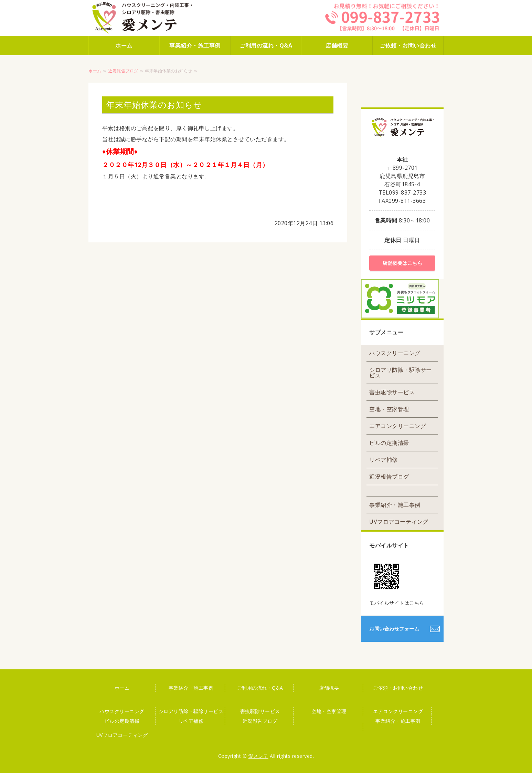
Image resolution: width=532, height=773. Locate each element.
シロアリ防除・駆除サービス (401, 373)
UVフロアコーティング (399, 522)
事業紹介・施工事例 (195, 45)
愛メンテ (258, 756)
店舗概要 (337, 45)
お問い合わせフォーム (394, 629)
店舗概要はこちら (402, 263)
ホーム (124, 45)
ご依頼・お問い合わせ (408, 45)
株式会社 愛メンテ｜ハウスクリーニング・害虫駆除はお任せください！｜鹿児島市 (150, 18)
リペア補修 (384, 460)
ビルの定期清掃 (389, 443)
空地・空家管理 (389, 409)
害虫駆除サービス (392, 392)
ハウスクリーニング (395, 353)
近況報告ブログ (123, 71)
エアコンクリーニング (398, 426)
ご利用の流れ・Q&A (266, 45)
